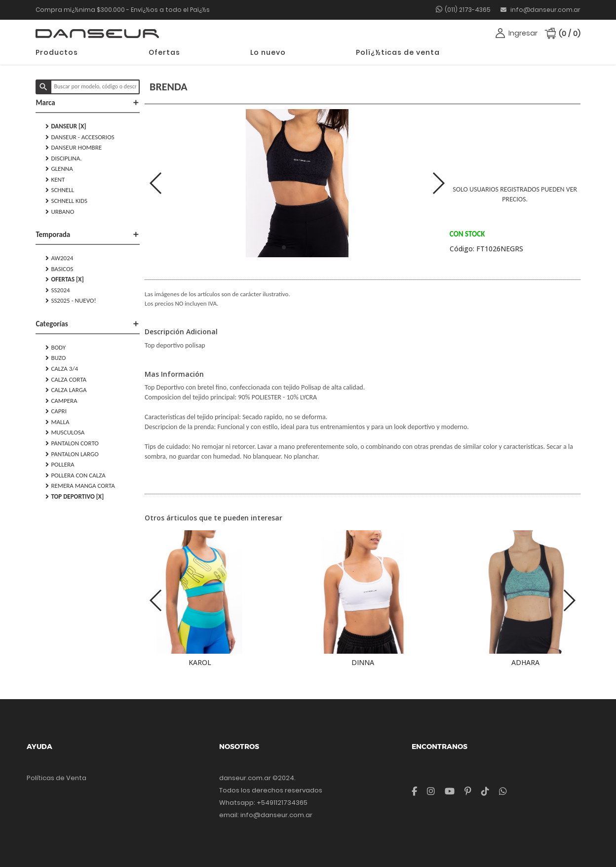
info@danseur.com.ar (540, 10)
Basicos (59, 269)
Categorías (88, 324)
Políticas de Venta (57, 778)
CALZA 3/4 (62, 369)
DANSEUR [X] (66, 126)
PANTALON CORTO (72, 443)
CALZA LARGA (66, 390)
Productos (57, 52)
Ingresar (523, 33)
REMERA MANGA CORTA (80, 486)
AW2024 (59, 258)
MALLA (57, 422)
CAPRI (56, 411)
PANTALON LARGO (72, 454)
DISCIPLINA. (63, 158)
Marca (88, 103)
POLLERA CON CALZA (75, 475)
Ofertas (164, 52)
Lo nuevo (268, 52)
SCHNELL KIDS (66, 201)
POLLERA (60, 465)
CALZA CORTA (66, 380)
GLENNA (59, 169)
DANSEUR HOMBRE (74, 148)
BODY (56, 348)
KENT (55, 180)
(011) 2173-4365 (468, 10)
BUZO (56, 358)
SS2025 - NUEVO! (71, 301)
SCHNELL (60, 190)
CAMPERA (61, 401)
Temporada (88, 235)
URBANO (60, 212)
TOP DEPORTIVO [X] (75, 497)
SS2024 (58, 290)
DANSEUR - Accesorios (80, 137)
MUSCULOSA (65, 433)
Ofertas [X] (64, 279)
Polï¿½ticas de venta (398, 52)
